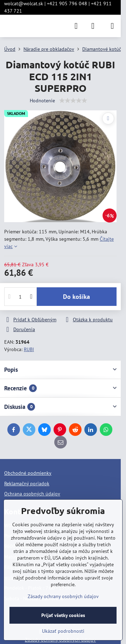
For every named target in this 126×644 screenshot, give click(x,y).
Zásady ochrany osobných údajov (63, 596)
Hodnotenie (42, 101)
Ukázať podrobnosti (63, 631)
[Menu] (112, 26)
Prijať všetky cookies (63, 615)
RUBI (29, 349)
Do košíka (76, 297)
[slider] (73, 101)
